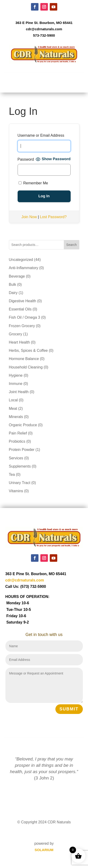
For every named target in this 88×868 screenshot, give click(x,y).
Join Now (29, 217)
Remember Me (33, 183)
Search (71, 245)
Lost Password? (53, 217)
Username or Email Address (41, 135)
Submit (69, 709)
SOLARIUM (44, 850)
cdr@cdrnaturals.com (44, 29)
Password (26, 159)
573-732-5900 (44, 35)
